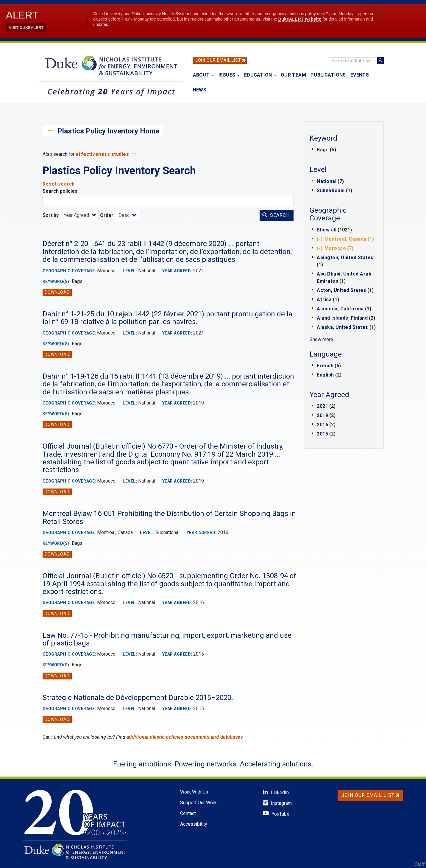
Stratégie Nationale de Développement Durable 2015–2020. (138, 698)
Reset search (59, 184)
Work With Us (194, 792)
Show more (321, 339)
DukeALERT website (300, 19)
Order (107, 215)
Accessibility (194, 824)
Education (260, 75)
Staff (420, 864)
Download (57, 292)
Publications (328, 75)
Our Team (293, 75)
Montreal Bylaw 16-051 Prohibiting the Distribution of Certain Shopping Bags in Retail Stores (169, 517)
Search (276, 215)
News (200, 90)
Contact (188, 813)
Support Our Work (198, 803)
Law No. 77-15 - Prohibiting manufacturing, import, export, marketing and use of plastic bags (167, 639)
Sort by (51, 215)
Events (360, 75)
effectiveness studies (102, 154)
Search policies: (61, 191)
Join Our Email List (218, 60)
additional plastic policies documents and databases (185, 737)
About (203, 75)
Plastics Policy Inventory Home (108, 131)
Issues (229, 75)
